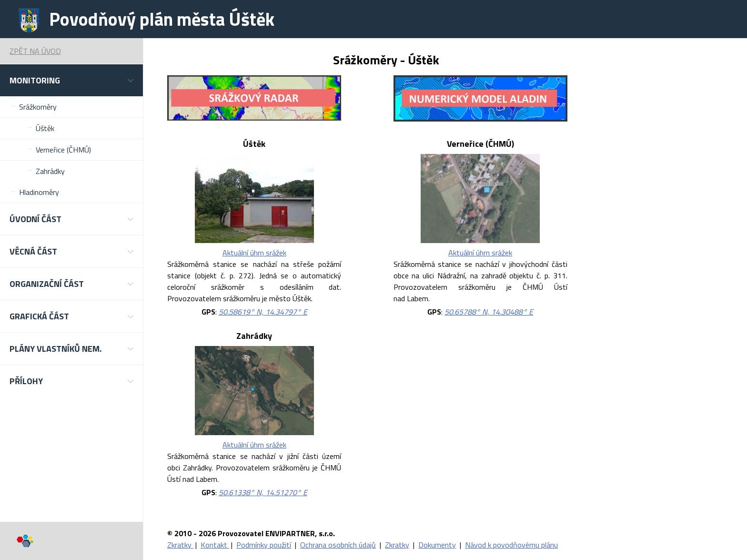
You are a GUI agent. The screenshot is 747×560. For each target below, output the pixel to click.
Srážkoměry (38, 107)
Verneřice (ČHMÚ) (63, 150)
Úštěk (45, 128)
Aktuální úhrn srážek (254, 253)
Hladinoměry (39, 192)
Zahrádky (50, 171)
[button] (71, 80)
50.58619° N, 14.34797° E (263, 312)
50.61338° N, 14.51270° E (263, 492)
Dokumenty (437, 545)
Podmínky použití (264, 545)
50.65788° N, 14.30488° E (489, 312)
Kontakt (215, 545)
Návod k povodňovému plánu (511, 545)
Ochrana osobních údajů (338, 545)
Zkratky (180, 545)
